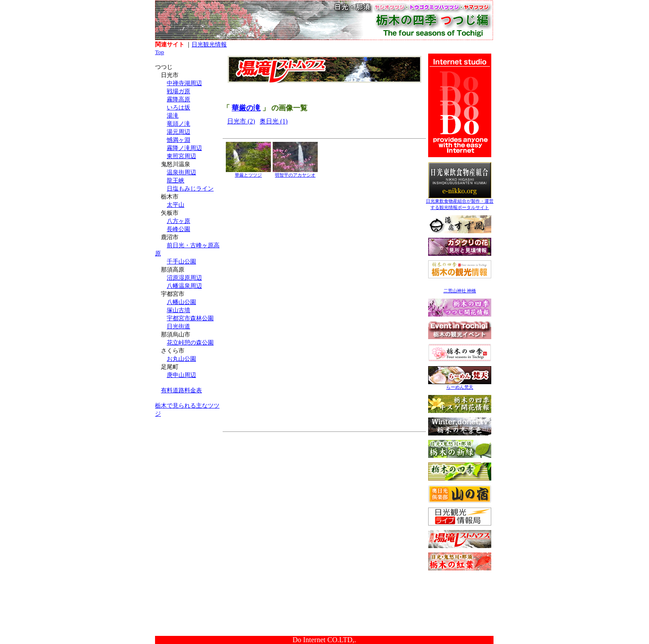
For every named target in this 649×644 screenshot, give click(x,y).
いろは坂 (178, 107)
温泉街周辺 (181, 172)
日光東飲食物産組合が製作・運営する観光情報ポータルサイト (460, 202)
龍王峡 (176, 180)
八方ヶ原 (178, 221)
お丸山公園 (181, 359)
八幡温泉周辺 (184, 286)
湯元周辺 (178, 132)
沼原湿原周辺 (184, 278)
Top (160, 52)
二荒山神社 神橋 (460, 291)
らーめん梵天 (460, 385)
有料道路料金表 (181, 390)
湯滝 (173, 116)
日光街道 (178, 326)
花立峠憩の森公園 (190, 342)
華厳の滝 (246, 108)
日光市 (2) (241, 121)
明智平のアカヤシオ (295, 173)
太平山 (176, 205)
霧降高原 (178, 99)
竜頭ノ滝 (178, 124)
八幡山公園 (181, 302)
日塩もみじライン (190, 188)
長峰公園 (178, 229)
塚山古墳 (178, 310)
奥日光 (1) (274, 121)
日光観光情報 (209, 44)
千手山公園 (181, 261)
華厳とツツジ (248, 173)
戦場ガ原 (178, 91)
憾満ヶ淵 (178, 140)
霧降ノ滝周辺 (184, 148)
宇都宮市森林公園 (190, 318)
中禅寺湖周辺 (184, 83)
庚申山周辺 (181, 375)
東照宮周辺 (181, 156)
